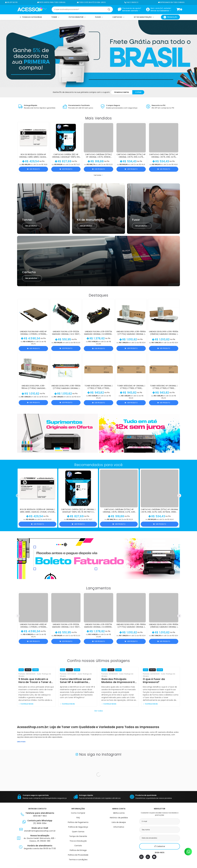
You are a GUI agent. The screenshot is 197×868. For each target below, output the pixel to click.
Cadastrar (164, 11)
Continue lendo (26, 704)
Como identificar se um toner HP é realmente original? (75, 682)
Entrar (153, 11)
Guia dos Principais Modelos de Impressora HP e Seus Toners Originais (119, 682)
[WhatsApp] (148, 857)
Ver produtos (32, 226)
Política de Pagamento (78, 822)
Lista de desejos (119, 822)
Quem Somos (78, 832)
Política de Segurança (78, 827)
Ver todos (98, 175)
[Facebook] (154, 857)
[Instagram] (141, 857)
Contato (78, 846)
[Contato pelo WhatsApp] (188, 852)
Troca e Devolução (78, 841)
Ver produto (33, 169)
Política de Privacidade (78, 855)
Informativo (119, 827)
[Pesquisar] (109, 9)
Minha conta (119, 813)
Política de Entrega (78, 850)
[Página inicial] (32, 9)
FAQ (78, 818)
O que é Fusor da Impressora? (154, 681)
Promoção (170, 17)
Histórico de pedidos (119, 818)
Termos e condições (78, 860)
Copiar (138, 92)
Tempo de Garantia (78, 836)
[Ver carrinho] (178, 9)
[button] (18, 496)
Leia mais (21, 742)
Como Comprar (78, 813)
